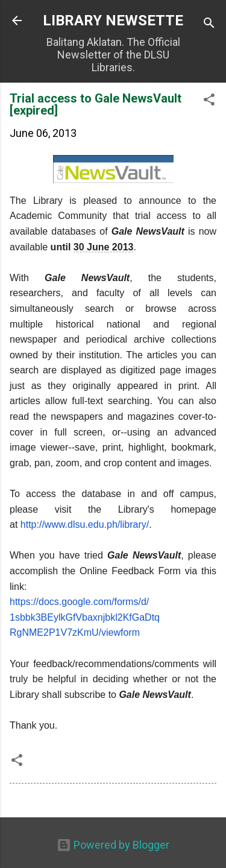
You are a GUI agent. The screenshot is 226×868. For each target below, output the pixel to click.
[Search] (209, 24)
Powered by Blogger (113, 845)
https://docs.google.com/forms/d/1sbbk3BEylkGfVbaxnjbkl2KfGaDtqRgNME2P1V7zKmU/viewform (85, 617)
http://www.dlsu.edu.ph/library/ (85, 524)
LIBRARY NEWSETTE (113, 21)
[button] (209, 101)
